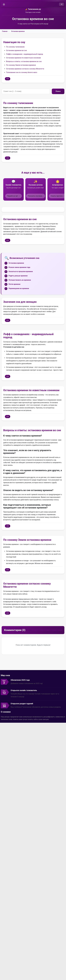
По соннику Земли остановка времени (21, 65)
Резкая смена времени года (19, 267)
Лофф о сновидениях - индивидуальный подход (24, 54)
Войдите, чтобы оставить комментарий (47, 630)
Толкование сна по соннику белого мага (22, 72)
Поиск (58, 91)
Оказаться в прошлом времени (21, 271)
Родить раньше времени (18, 276)
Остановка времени (18, 31)
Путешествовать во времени (20, 280)
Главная (5, 31)
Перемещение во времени (19, 288)
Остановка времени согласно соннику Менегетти (25, 69)
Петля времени (14, 284)
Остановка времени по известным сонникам (23, 58)
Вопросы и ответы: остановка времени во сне (24, 61)
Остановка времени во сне (16, 50)
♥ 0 (8, 79)
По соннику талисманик (15, 47)
